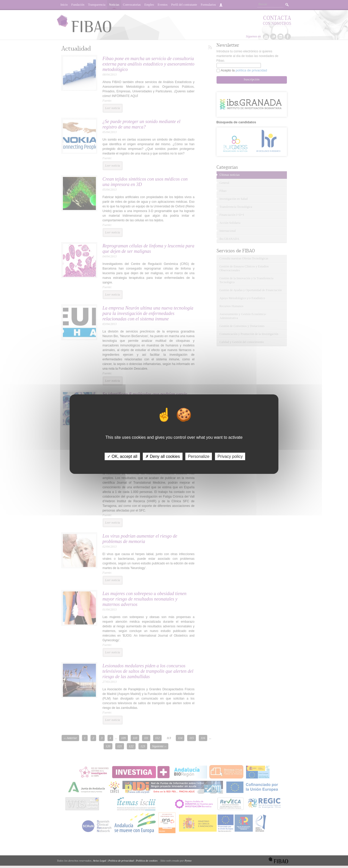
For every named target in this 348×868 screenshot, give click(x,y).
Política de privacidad (121, 861)
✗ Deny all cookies (163, 456)
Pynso (188, 861)
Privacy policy (230, 456)
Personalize (199, 456)
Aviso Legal (100, 861)
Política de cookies (147, 861)
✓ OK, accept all (122, 456)
